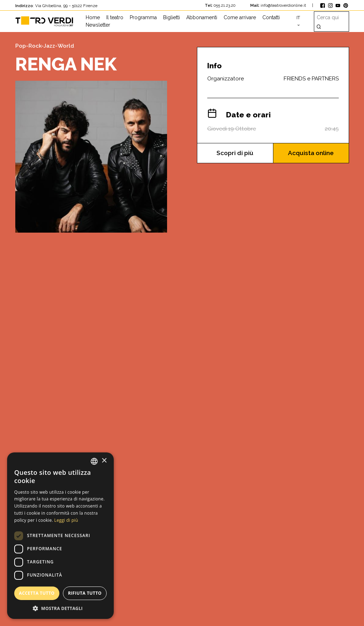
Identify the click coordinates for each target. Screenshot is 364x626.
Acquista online (311, 153)
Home (93, 17)
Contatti (271, 17)
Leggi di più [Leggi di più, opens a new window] (66, 520)
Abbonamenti (202, 17)
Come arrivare (240, 17)
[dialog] (60, 536)
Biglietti (172, 17)
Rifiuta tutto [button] (85, 593)
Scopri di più (235, 153)
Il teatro (115, 17)
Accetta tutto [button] (37, 593)
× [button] (104, 461)
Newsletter (98, 25)
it (298, 18)
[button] (60, 608)
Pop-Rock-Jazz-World (45, 46)
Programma (143, 17)
